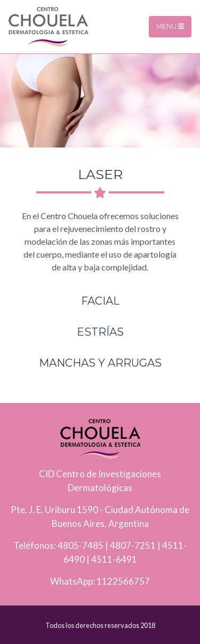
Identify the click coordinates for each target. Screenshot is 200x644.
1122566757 (123, 581)
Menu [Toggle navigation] (170, 26)
